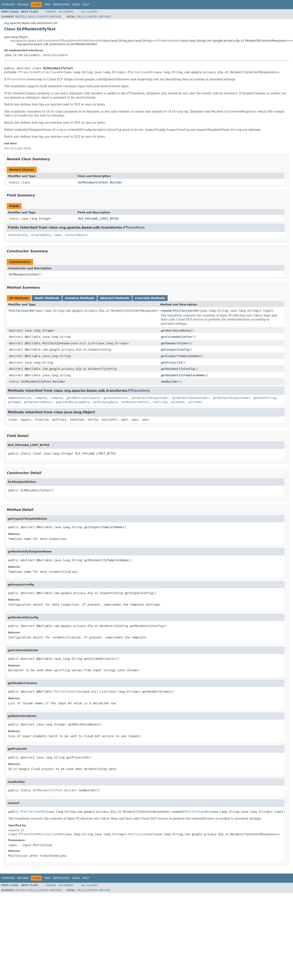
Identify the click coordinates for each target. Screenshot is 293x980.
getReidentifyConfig (177, 369)
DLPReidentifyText (24, 274)
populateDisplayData (73, 402)
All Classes (89, 12)
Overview (8, 5)
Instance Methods (80, 298)
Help (86, 5)
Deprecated (61, 5)
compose (41, 398)
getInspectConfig (175, 350)
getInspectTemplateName (180, 356)
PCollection (87, 41)
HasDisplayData (55, 55)
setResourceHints (135, 402)
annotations (18, 235)
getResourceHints (38, 402)
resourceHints (76, 235)
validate (178, 402)
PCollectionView (55, 343)
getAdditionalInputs (83, 398)
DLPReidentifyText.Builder (100, 182)
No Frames (66, 12)
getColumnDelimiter (177, 337)
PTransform (27, 72)
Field (31, 17)
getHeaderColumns (175, 343)
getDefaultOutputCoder (150, 398)
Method (56, 17)
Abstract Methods (115, 298)
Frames (51, 12)
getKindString (265, 398)
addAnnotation (20, 398)
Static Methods (47, 298)
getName (14, 402)
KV (100, 41)
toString (160, 402)
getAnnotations (116, 398)
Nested (20, 17)
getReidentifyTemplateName (183, 375)
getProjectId (171, 363)
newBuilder (170, 382)
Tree (47, 5)
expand (166, 311)
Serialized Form (17, 148)
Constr (42, 17)
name (58, 235)
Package (23, 5)
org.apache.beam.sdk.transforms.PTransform (43, 41)
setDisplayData (105, 402)
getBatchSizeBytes (176, 331)
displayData (41, 235)
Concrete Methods (150, 298)
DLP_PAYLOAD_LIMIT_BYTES (99, 219)
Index (76, 5)
